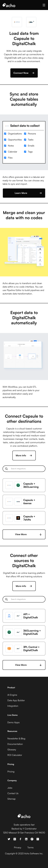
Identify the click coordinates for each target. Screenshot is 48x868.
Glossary (12, 749)
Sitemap (12, 799)
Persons (32, 134)
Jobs (10, 788)
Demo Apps (14, 722)
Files (10, 158)
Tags (30, 152)
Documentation (15, 744)
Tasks (31, 140)
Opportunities (15, 140)
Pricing (11, 771)
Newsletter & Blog (16, 738)
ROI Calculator (15, 755)
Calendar (13, 152)
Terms (30, 847)
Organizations (15, 134)
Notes (11, 146)
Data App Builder (16, 700)
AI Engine (12, 695)
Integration (13, 706)
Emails (31, 146)
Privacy (18, 847)
